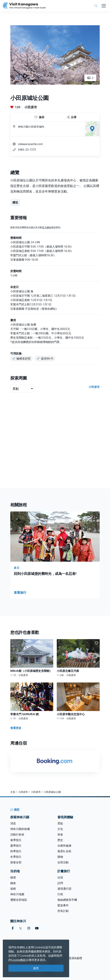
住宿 (60, 877)
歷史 (60, 840)
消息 (13, 823)
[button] (50, 643)
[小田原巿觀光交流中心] (78, 701)
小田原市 (31, 107)
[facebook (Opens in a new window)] (13, 928)
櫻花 (15, 202)
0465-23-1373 (27, 150)
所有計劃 (63, 911)
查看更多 (16, 728)
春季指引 (16, 840)
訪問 (60, 883)
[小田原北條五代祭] (78, 658)
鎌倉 (13, 883)
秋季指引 (16, 851)
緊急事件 (63, 905)
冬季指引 (16, 857)
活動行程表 (17, 834)
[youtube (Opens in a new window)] (37, 928)
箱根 (13, 889)
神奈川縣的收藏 (20, 829)
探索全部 (16, 862)
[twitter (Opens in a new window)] (21, 928)
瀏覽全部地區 (19, 900)
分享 (72, 117)
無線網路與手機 (67, 900)
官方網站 (47, 227)
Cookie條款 (19, 960)
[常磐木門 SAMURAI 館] (32, 701)
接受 (36, 968)
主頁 (13, 792)
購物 (60, 857)
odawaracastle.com (30, 144)
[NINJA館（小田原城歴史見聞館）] (32, 658)
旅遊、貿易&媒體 (71, 958)
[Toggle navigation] (104, 6)
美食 (60, 834)
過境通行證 (64, 889)
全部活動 (63, 862)
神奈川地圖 (17, 894)
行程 (60, 894)
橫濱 (13, 877)
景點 (60, 823)
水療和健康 (64, 846)
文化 (60, 829)
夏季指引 (16, 846)
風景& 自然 (64, 851)
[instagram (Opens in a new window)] (29, 928)
